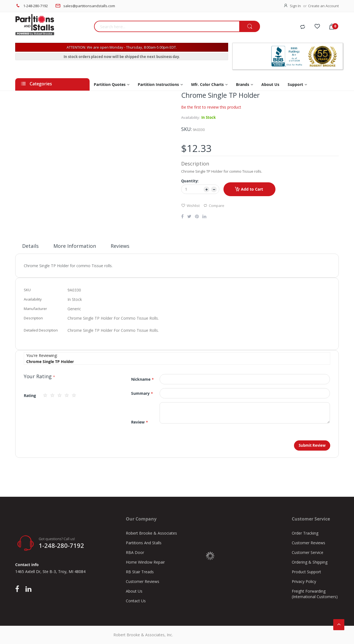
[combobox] (167, 26)
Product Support (306, 572)
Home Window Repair (145, 562)
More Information (75, 246)
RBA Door (135, 552)
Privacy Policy (304, 581)
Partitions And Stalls (144, 543)
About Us (134, 591)
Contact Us (136, 601)
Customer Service (308, 552)
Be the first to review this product (211, 107)
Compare (214, 205)
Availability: (191, 117)
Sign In (295, 6)
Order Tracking (305, 533)
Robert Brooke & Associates (151, 533)
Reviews (120, 246)
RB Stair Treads (140, 572)
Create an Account (323, 6)
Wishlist (190, 205)
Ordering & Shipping (310, 562)
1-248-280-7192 (36, 6)
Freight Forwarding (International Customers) (315, 594)
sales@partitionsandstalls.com (89, 6)
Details (30, 246)
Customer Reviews (143, 581)
